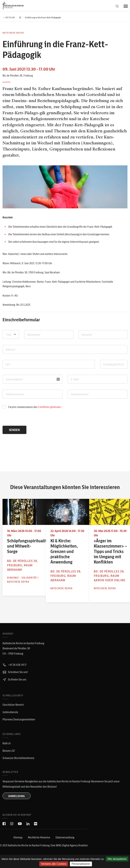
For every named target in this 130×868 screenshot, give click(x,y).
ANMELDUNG (17, 802)
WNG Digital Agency (67, 852)
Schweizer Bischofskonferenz (18, 765)
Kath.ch (7, 750)
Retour (9, 17)
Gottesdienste (10, 719)
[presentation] (26, 419)
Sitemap (18, 844)
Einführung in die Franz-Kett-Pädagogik (43, 17)
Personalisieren (81, 864)
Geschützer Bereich (13, 712)
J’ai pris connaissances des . (35, 407)
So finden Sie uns (14, 687)
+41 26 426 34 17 (14, 672)
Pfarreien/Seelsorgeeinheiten (19, 726)
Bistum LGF (9, 757)
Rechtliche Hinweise (39, 844)
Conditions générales (50, 407)
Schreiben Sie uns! (15, 679)
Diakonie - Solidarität (15, 577)
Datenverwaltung (65, 844)
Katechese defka (13, 33)
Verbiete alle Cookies (54, 864)
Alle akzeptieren (117, 859)
